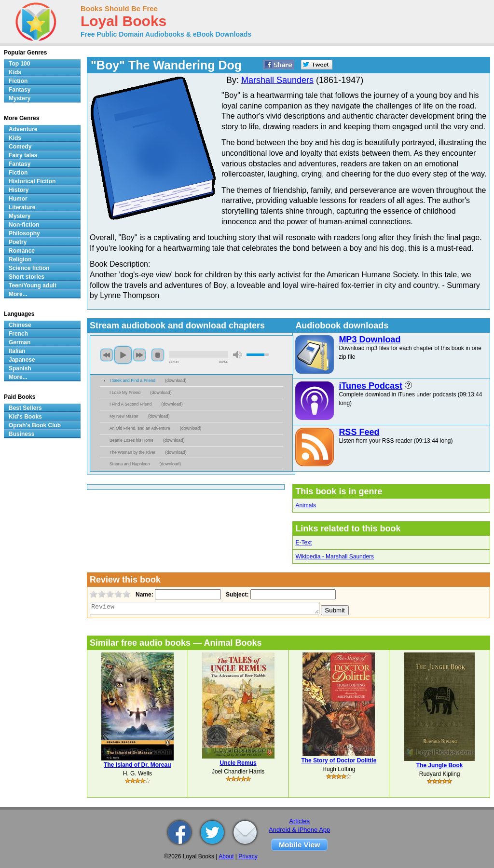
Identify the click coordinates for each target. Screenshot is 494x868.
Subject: (236, 595)
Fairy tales (23, 155)
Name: (144, 595)
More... (18, 294)
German (20, 342)
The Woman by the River (132, 452)
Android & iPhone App (299, 830)
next (139, 355)
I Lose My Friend (125, 393)
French (18, 334)
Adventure (23, 129)
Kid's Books (25, 417)
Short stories (27, 277)
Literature (22, 207)
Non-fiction (24, 225)
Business (21, 434)
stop (158, 355)
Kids (15, 72)
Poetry (18, 242)
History (19, 190)
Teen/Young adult (33, 285)
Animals (306, 505)
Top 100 (19, 64)
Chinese (20, 325)
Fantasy (20, 90)
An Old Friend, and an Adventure (140, 428)
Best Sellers (25, 408)
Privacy (248, 856)
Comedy (20, 147)
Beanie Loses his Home (131, 440)
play (123, 355)
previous (107, 355)
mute (237, 355)
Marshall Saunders (277, 80)
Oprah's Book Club (35, 425)
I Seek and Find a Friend (133, 380)
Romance (22, 251)
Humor (18, 199)
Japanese (22, 360)
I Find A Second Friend (130, 404)
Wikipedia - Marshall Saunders (335, 556)
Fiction (18, 81)
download (176, 380)
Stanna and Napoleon (130, 464)
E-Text (303, 542)
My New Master (124, 416)
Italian (17, 351)
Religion (20, 259)
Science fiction (29, 268)
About (226, 856)
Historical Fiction (32, 181)
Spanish (20, 368)
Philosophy (24, 233)
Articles (299, 821)
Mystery (20, 98)
